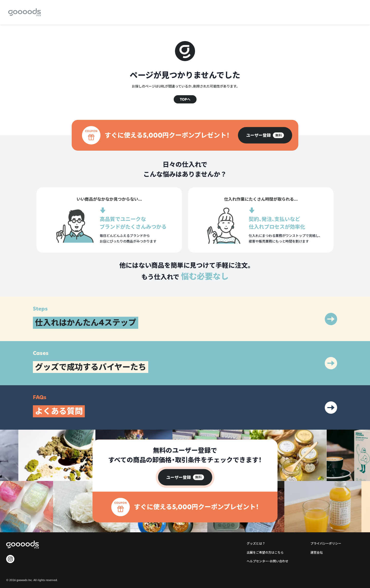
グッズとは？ (256, 543)
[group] (265, 135)
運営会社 (317, 552)
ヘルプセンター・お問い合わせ (267, 561)
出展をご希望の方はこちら (265, 552)
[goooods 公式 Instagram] (10, 559)
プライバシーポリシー (326, 543)
